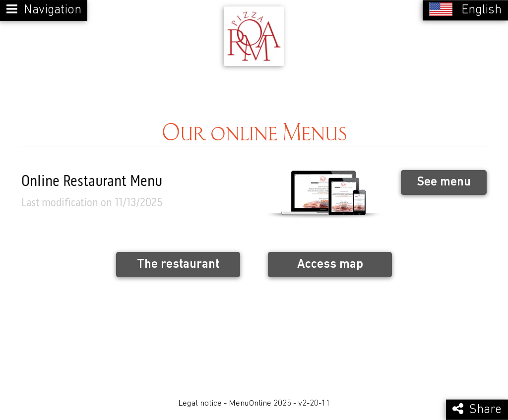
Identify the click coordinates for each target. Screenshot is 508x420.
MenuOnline (250, 403)
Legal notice (200, 403)
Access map (330, 265)
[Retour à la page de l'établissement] (254, 36)
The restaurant (178, 265)
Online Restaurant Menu (92, 182)
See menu (444, 182)
